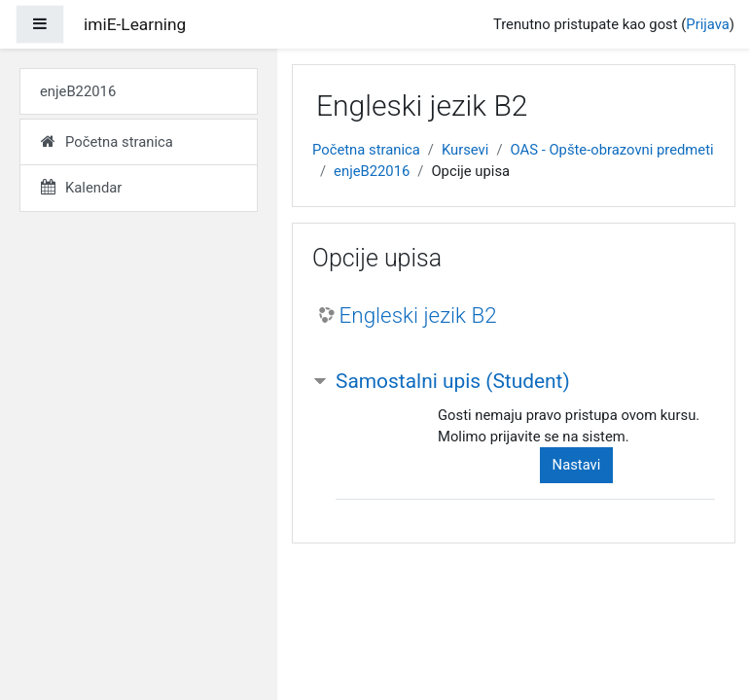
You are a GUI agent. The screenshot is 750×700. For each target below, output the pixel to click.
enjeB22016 (372, 171)
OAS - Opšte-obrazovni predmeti (612, 150)
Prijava (708, 24)
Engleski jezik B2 (418, 315)
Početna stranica (366, 150)
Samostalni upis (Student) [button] (453, 381)
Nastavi (577, 465)
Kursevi (465, 150)
